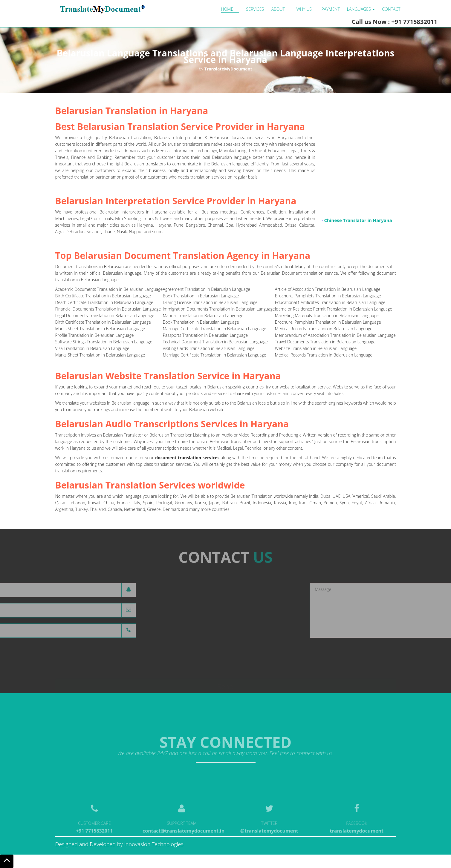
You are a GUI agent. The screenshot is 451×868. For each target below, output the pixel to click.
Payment (331, 9)
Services (255, 9)
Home (227, 9)
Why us (304, 9)
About (278, 9)
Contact (391, 9)
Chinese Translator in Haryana (358, 222)
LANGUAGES (361, 9)
